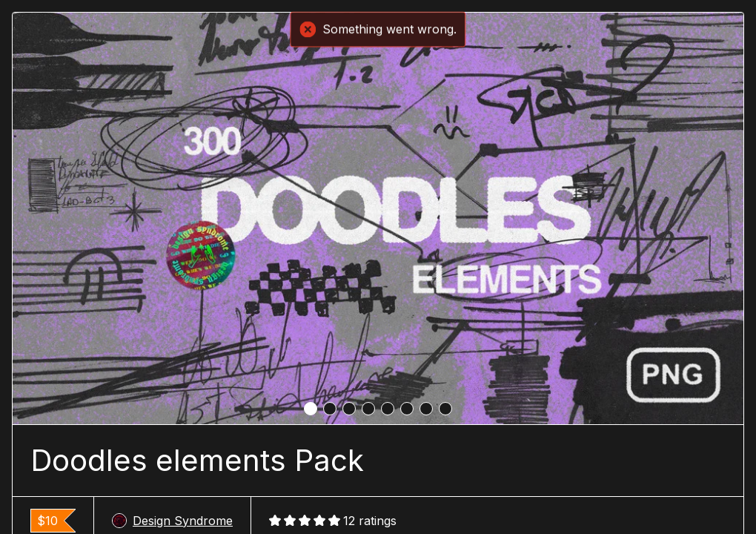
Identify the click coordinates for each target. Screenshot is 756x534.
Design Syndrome (172, 521)
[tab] (311, 409)
